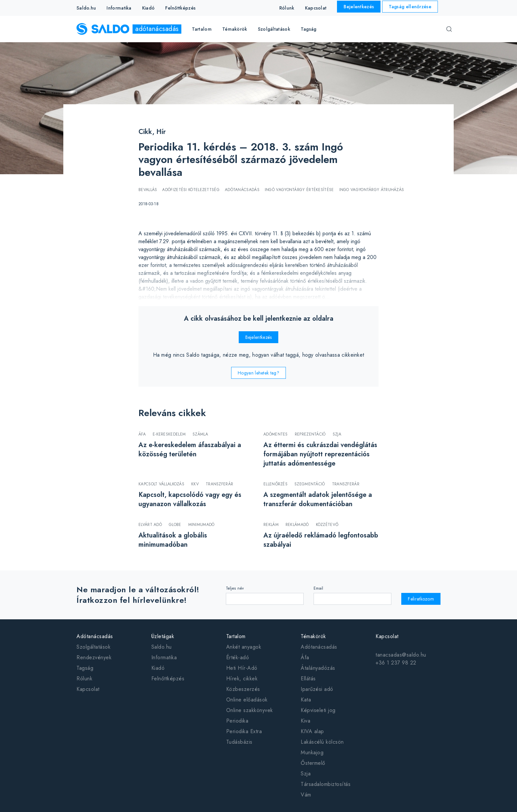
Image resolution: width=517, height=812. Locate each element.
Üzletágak (163, 636)
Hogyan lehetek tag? (258, 373)
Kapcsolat (316, 8)
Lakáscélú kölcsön (322, 742)
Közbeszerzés (243, 689)
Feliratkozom (421, 599)
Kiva (305, 721)
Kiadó (149, 8)
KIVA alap (312, 731)
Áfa (305, 657)
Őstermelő (313, 763)
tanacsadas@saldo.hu (401, 655)
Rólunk (287, 8)
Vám (306, 795)
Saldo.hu (86, 8)
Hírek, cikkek (242, 679)
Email (319, 588)
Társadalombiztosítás (326, 784)
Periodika (237, 721)
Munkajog (312, 752)
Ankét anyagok (244, 647)
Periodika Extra (244, 731)
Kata (306, 700)
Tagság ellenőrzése (410, 7)
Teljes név (235, 588)
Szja (306, 774)
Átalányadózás (318, 668)
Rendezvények (94, 657)
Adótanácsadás (95, 636)
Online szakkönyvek (250, 710)
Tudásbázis (239, 742)
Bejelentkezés (359, 7)
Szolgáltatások (93, 647)
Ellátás (308, 679)
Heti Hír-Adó (242, 668)
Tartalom (236, 636)
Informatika (119, 8)
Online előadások (247, 700)
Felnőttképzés (180, 8)
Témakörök (313, 636)
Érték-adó (238, 657)
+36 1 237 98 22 (396, 663)
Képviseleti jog (318, 710)
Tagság (309, 29)
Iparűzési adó (317, 689)
